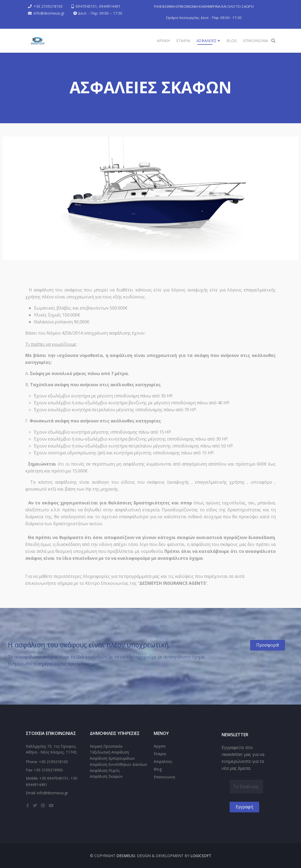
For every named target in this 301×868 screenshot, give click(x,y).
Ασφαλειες (207, 41)
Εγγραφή (244, 807)
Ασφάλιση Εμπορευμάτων (112, 758)
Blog (232, 41)
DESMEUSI (126, 856)
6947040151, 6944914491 (98, 6)
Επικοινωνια (256, 41)
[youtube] (51, 805)
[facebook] (28, 805)
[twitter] (35, 805)
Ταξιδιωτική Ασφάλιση (109, 752)
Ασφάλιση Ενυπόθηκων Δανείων (119, 764)
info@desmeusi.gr (49, 13)
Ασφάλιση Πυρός (105, 770)
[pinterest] (43, 805)
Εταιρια (183, 41)
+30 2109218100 (48, 6)
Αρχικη (163, 41)
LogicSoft (201, 856)
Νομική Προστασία (106, 746)
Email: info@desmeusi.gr (47, 793)
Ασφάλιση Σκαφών (106, 776)
